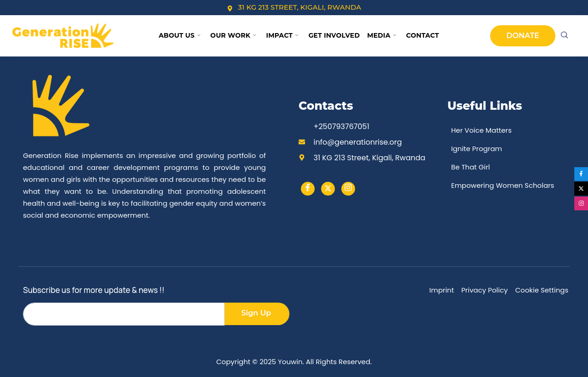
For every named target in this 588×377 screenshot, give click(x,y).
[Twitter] (328, 189)
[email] (124, 314)
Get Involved (334, 35)
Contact (423, 35)
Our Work (233, 35)
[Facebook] (308, 189)
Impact (282, 35)
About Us (179, 35)
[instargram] (348, 189)
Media (382, 35)
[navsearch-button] (565, 36)
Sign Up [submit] (256, 313)
